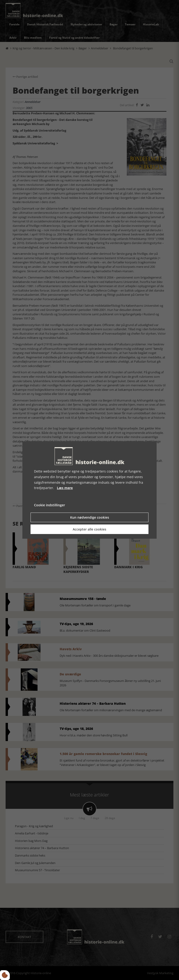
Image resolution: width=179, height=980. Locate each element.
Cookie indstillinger (50, 505)
